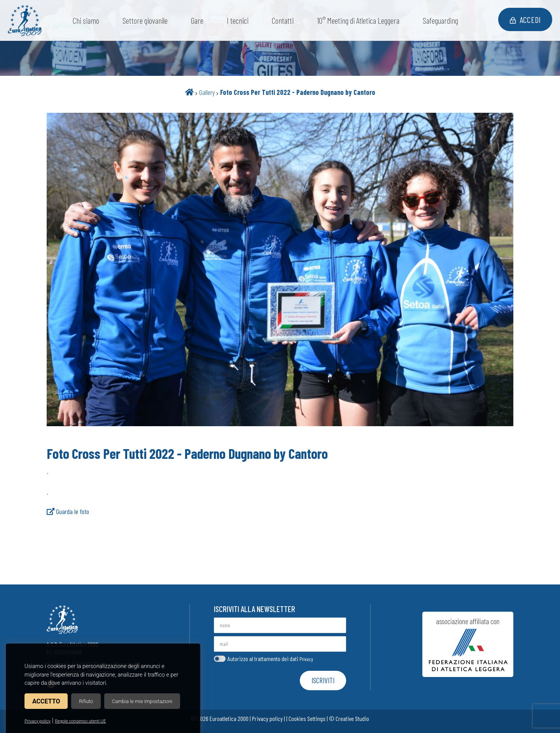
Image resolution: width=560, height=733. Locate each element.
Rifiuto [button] (86, 701)
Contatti (283, 20)
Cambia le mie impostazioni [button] (142, 701)
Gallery (207, 92)
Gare (197, 20)
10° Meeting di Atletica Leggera (358, 20)
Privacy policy (38, 721)
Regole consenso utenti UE (80, 721)
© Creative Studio (349, 718)
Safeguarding (440, 20)
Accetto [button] (46, 701)
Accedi (525, 19)
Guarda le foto (68, 511)
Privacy (306, 659)
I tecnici (238, 20)
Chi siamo (86, 20)
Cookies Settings (307, 718)
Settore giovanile (145, 20)
